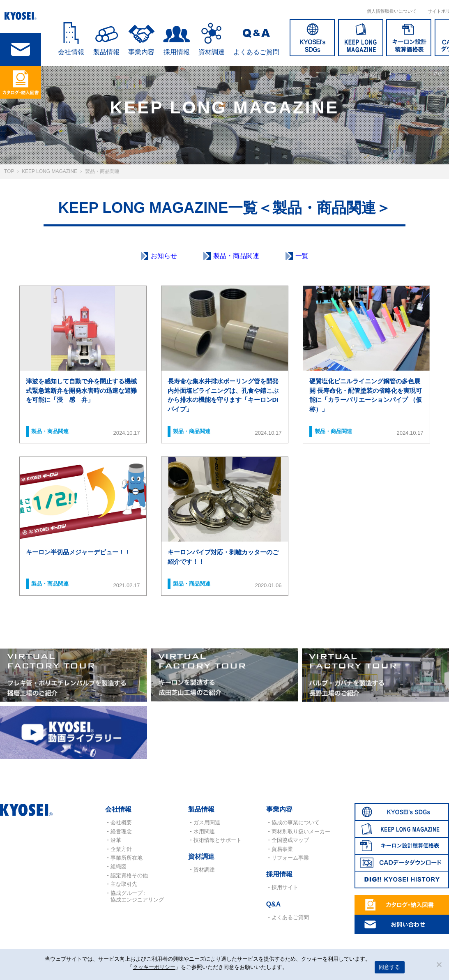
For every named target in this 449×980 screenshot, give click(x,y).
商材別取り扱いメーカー (301, 831)
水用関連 (204, 831)
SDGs (312, 38)
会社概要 (121, 822)
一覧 (302, 256)
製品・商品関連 (236, 256)
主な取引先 (124, 884)
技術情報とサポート (218, 840)
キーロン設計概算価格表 (409, 38)
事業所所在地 (127, 858)
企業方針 (121, 849)
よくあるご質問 (256, 52)
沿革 (116, 840)
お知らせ (164, 256)
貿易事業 (282, 849)
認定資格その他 (129, 875)
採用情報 (177, 52)
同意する (390, 967)
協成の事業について (296, 822)
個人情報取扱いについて (392, 11)
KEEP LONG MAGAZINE (361, 38)
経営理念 (121, 831)
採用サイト (285, 887)
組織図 (119, 866)
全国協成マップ (290, 840)
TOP (9, 171)
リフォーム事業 (290, 858)
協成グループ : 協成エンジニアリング (137, 896)
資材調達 (212, 52)
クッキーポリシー (154, 967)
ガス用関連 (207, 822)
